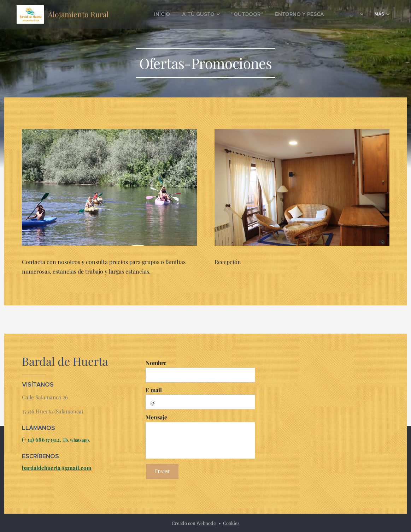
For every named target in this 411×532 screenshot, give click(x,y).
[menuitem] (181, 14)
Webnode (206, 523)
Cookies (231, 523)
